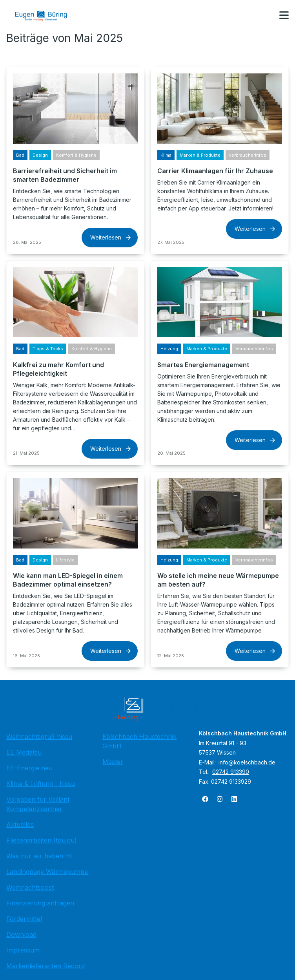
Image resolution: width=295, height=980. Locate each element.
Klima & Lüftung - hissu (41, 784)
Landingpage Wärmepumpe (47, 872)
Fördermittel (24, 919)
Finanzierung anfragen (40, 903)
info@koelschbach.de (247, 762)
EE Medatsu (24, 752)
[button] (284, 15)
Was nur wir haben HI (39, 856)
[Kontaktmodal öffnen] (265, 16)
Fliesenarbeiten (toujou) (42, 840)
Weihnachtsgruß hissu (39, 737)
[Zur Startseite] (47, 16)
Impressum (23, 950)
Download (21, 934)
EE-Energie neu (29, 768)
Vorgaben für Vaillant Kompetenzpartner (38, 804)
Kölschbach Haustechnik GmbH (139, 741)
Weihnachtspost (30, 887)
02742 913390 (231, 772)
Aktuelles (20, 825)
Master (113, 762)
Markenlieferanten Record (46, 966)
